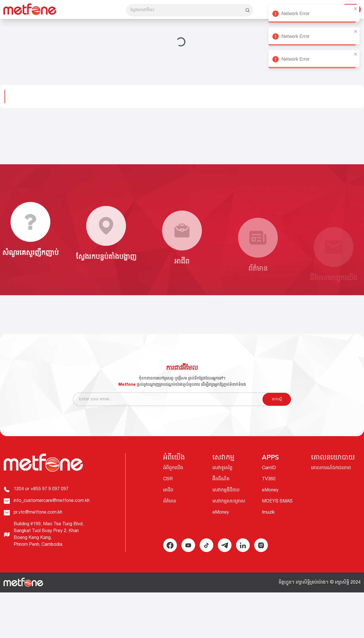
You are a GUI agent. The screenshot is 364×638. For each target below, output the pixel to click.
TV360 (269, 479)
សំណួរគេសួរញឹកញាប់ (30, 263)
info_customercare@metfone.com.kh (52, 501)
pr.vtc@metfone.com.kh (38, 512)
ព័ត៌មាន (170, 501)
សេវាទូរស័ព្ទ (222, 468)
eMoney (221, 512)
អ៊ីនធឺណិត (221, 479)
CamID (269, 468)
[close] (355, 9)
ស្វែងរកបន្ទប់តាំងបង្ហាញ (106, 280)
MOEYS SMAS (277, 501)
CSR (168, 479)
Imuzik (268, 512)
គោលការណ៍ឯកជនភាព (331, 468)
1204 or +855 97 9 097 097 (41, 489)
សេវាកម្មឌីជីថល (226, 490)
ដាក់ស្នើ (277, 404)
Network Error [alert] (313, 15)
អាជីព (168, 490)
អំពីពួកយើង (173, 468)
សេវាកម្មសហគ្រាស (229, 501)
